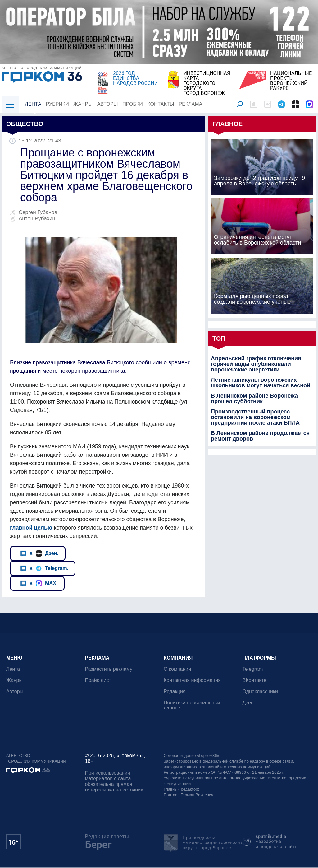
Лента (33, 104)
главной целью (31, 528)
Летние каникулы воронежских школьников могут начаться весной (261, 383)
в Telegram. (44, 568)
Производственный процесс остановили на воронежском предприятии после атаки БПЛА (255, 417)
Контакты (161, 104)
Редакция (175, 691)
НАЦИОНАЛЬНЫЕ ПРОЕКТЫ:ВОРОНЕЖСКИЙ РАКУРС (291, 81)
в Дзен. (39, 553)
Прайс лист (98, 680)
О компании (177, 669)
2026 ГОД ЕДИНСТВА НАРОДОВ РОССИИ (135, 78)
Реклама (191, 104)
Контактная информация (192, 680)
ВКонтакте (254, 680)
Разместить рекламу (109, 669)
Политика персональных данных (192, 705)
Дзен (248, 703)
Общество (25, 124)
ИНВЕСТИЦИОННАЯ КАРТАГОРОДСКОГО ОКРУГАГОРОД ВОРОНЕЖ (207, 83)
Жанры (83, 104)
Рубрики (57, 104)
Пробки (133, 104)
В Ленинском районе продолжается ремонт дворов (260, 436)
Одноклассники (260, 691)
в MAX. (39, 583)
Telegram (253, 669)
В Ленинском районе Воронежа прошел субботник (254, 399)
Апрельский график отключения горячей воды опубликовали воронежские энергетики (256, 364)
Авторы (108, 104)
